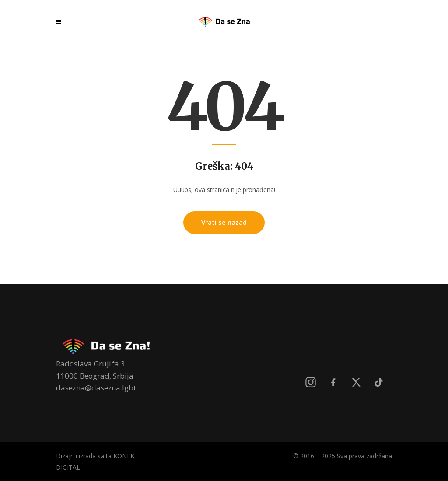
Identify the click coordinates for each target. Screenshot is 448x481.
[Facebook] (333, 382)
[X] (356, 382)
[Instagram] (311, 382)
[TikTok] (379, 382)
